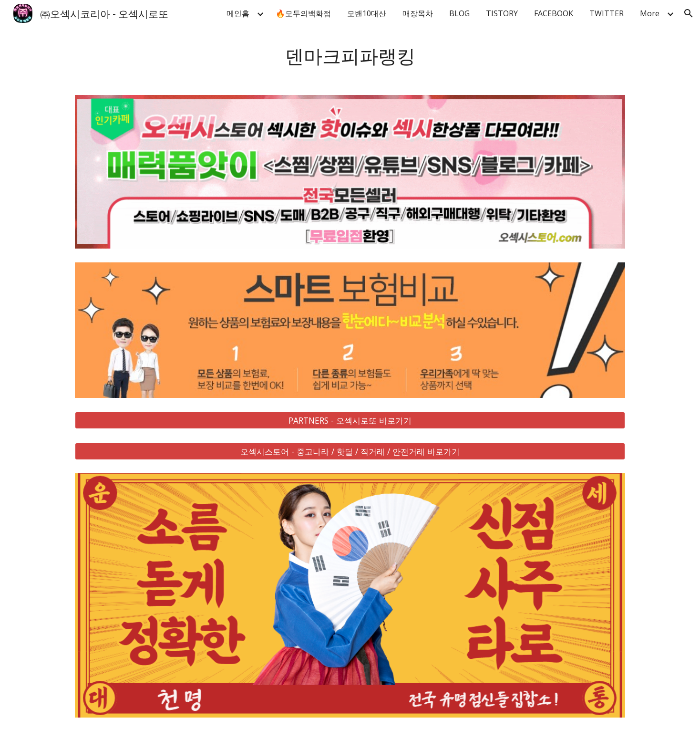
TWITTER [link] (607, 13)
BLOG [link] (459, 13)
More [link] (650, 13)
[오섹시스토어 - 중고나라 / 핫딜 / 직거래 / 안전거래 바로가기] (350, 451)
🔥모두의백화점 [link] (303, 13)
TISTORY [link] (502, 13)
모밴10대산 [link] (367, 13)
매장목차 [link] (418, 13)
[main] (350, 55)
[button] (689, 13)
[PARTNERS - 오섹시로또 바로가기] (350, 420)
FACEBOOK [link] (554, 13)
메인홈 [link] (238, 13)
